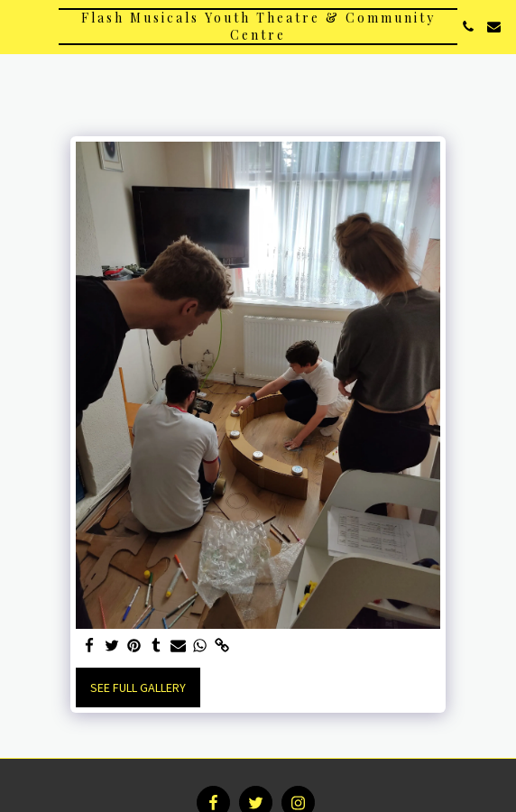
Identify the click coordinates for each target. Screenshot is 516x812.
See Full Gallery (138, 687)
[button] (20, 26)
